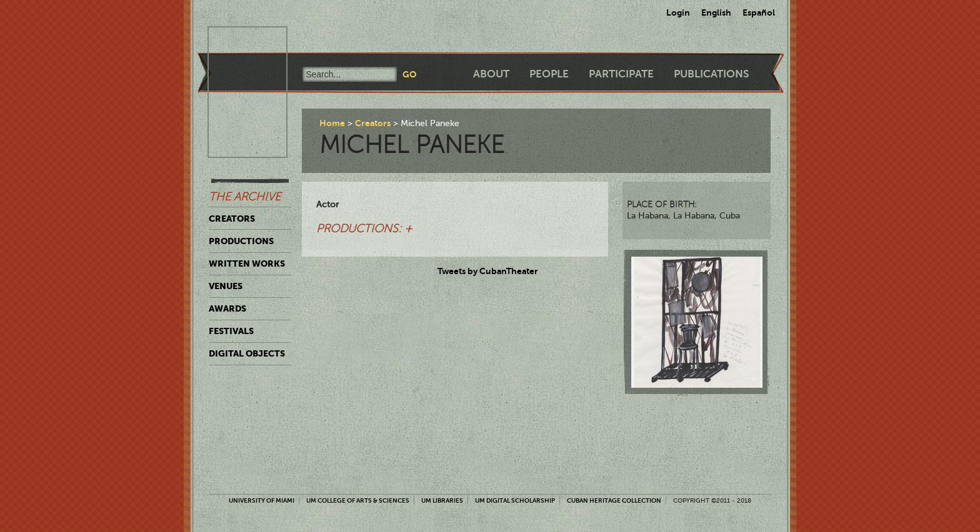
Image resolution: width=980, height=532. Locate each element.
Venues (226, 286)
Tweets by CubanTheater (488, 271)
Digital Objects (247, 353)
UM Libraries (442, 500)
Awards (227, 308)
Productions (241, 241)
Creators (232, 219)
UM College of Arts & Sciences (358, 500)
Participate (621, 74)
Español (759, 12)
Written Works (247, 264)
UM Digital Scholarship (515, 500)
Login (678, 12)
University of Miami (262, 500)
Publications (711, 74)
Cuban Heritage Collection (614, 500)
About (491, 74)
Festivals (231, 331)
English (716, 12)
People (549, 74)
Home (332, 123)
